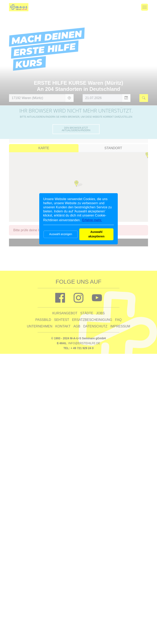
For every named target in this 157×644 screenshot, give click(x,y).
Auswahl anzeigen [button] (61, 234)
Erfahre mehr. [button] (92, 220)
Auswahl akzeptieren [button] (96, 234)
